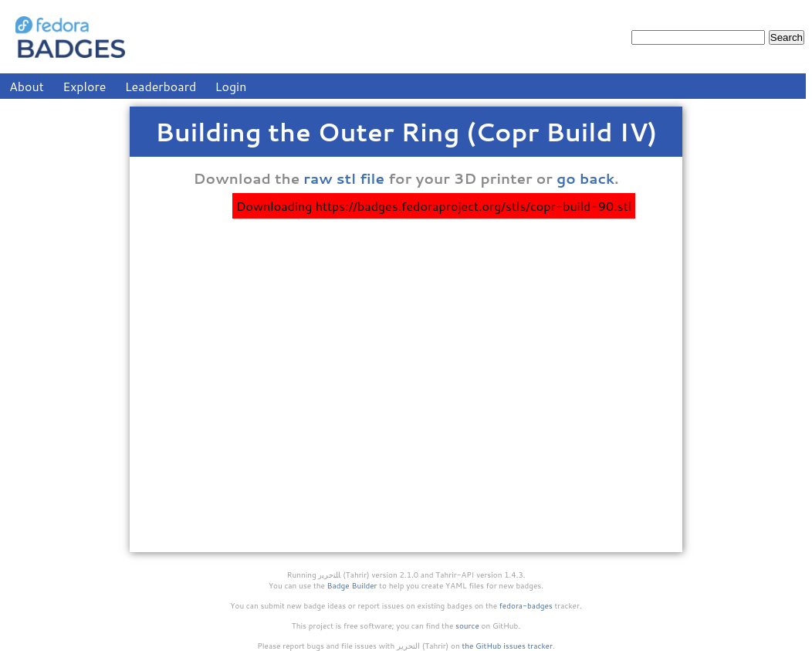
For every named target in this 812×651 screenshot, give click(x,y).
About (27, 86)
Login (231, 86)
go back (585, 178)
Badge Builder (352, 585)
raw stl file (344, 178)
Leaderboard (161, 86)
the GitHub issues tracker (507, 646)
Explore (84, 86)
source (467, 626)
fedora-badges (526, 605)
